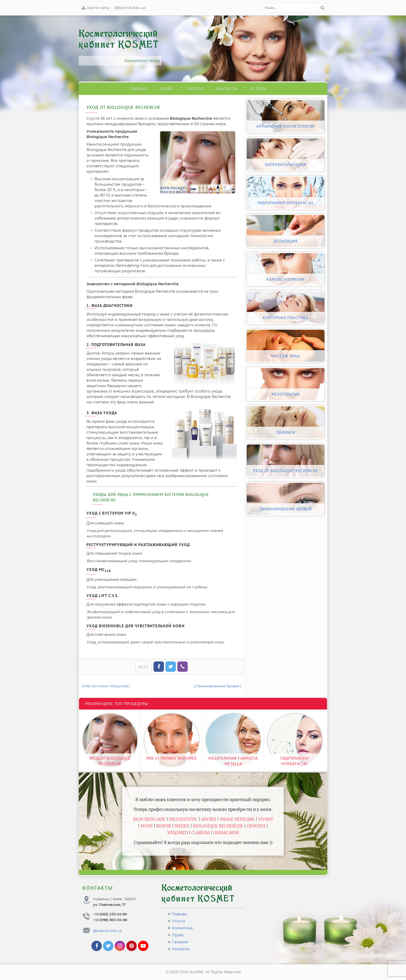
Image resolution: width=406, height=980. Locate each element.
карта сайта (95, 8)
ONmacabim (226, 833)
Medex (182, 826)
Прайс (167, 89)
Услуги (258, 89)
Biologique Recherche (218, 826)
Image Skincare (237, 819)
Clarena (201, 833)
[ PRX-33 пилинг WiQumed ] (106, 686)
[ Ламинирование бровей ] (218, 686)
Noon (147, 826)
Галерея (195, 89)
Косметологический (119, 39)
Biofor (164, 826)
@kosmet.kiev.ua (130, 8)
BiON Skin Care (149, 819)
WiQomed (177, 833)
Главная (138, 89)
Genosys (256, 826)
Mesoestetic (183, 819)
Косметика (182, 928)
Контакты (227, 89)
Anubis (209, 819)
